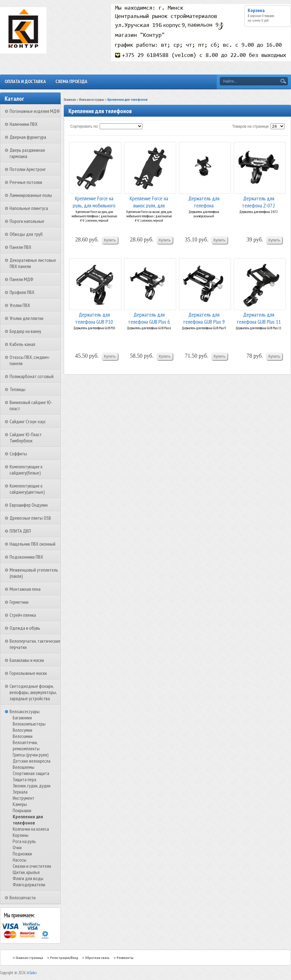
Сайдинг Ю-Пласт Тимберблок (26, 437)
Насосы (20, 860)
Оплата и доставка (25, 81)
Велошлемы (24, 767)
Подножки (22, 854)
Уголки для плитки (26, 318)
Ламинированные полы (31, 195)
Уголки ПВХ (20, 305)
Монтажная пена (25, 589)
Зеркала (20, 792)
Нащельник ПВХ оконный (33, 544)
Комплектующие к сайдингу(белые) (26, 470)
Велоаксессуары (25, 711)
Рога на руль (24, 841)
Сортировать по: (85, 126)
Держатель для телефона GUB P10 (94, 318)
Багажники (22, 718)
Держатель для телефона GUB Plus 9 (204, 318)
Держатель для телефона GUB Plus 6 (149, 318)
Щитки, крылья (26, 872)
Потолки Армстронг (28, 169)
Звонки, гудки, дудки (32, 786)
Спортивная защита (31, 773)
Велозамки (23, 736)
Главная (70, 99)
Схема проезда (71, 81)
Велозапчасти (23, 897)
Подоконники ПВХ (26, 557)
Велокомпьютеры (29, 724)
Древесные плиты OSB (30, 518)
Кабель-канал (22, 344)
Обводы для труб (26, 234)
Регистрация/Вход (64, 958)
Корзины (21, 835)
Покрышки (22, 810)
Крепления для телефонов (28, 820)
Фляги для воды (28, 878)
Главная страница (29, 958)
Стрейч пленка (23, 615)
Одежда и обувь (25, 628)
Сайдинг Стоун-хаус (28, 421)
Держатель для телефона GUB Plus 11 (259, 318)
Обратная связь (97, 958)
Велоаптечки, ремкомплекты (26, 745)
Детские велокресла (32, 761)
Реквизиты (125, 958)
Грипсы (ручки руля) (31, 755)
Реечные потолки (26, 182)
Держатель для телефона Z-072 (258, 201)
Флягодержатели (29, 884)
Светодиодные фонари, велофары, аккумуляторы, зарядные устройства (33, 692)
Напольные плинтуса (29, 208)
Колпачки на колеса (31, 829)
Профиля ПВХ (22, 292)
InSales (32, 973)
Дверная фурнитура (28, 137)
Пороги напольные (27, 221)
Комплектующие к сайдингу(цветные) (27, 489)
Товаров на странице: (251, 126)
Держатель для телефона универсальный (204, 201)
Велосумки (22, 730)
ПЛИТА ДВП (20, 531)
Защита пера (24, 779)
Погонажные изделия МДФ (35, 111)
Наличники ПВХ (24, 124)
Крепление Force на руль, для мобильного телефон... (94, 201)
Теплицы (17, 389)
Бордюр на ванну (25, 331)
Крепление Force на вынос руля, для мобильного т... (149, 201)
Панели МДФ (22, 279)
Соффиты (18, 454)
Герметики (19, 602)
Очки (17, 847)
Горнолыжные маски (28, 673)
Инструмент (24, 798)
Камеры (20, 804)
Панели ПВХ (20, 247)
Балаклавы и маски (27, 660)
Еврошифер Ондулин (29, 505)
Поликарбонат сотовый (32, 376)
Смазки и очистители (32, 866)
